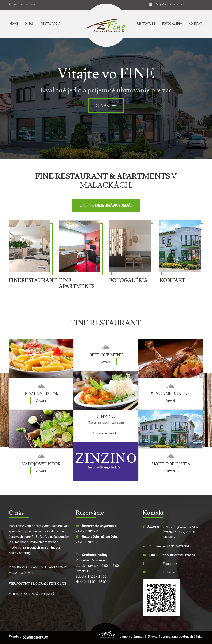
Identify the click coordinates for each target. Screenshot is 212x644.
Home (14, 24)
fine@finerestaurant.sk (170, 4)
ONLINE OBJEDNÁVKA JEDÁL (33, 594)
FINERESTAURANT (31, 281)
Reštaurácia (51, 24)
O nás (29, 24)
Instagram (170, 572)
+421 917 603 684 (176, 546)
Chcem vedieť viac (106, 433)
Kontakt (196, 24)
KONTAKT (172, 281)
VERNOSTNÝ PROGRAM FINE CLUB (38, 584)
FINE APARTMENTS (77, 284)
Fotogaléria (172, 24)
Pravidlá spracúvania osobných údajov (176, 637)
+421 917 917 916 (24, 4)
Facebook (170, 564)
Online (106, 205)
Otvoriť (41, 401)
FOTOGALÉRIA (128, 281)
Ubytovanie (146, 24)
